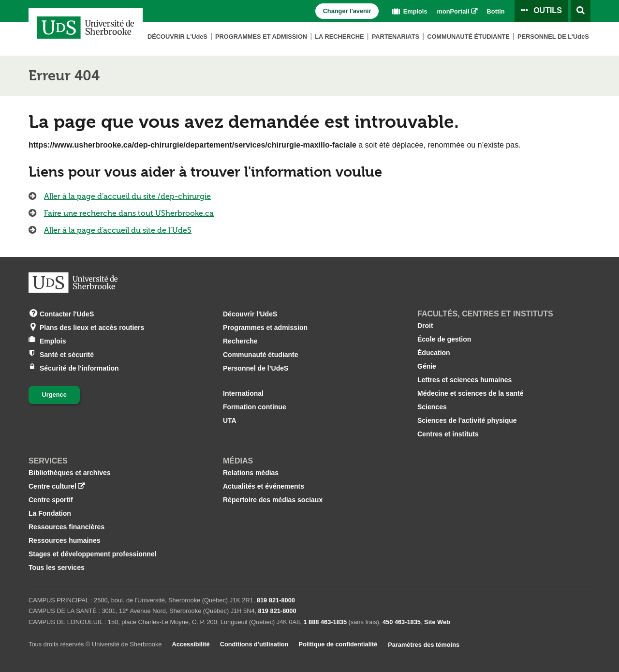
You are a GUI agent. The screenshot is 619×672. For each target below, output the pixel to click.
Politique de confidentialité (338, 644)
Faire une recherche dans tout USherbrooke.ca (129, 213)
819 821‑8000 (276, 600)
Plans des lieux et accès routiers (92, 327)
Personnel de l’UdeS (256, 368)
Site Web (437, 622)
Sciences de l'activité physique (467, 420)
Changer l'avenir (347, 11)
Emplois (409, 11)
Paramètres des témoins (424, 645)
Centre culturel (52, 486)
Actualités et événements (264, 486)
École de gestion (444, 339)
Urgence (54, 395)
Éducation (434, 353)
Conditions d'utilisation (254, 644)
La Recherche (339, 37)
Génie (427, 366)
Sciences (432, 407)
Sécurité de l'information (79, 367)
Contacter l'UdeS (67, 313)
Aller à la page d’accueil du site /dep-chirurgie (127, 196)
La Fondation (50, 513)
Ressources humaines (65, 540)
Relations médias (251, 473)
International (243, 393)
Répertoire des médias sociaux (273, 500)
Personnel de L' (553, 37)
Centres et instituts (448, 434)
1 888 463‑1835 (325, 622)
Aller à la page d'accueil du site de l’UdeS (118, 230)
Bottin (496, 11)
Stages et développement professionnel (93, 554)
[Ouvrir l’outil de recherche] (581, 11)
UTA (230, 420)
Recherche (240, 341)
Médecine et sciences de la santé (470, 393)
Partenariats (396, 37)
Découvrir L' (177, 37)
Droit (425, 326)
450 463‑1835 (402, 622)
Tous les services (57, 567)
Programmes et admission (261, 37)
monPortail (453, 11)
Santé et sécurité (67, 354)
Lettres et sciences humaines (464, 380)
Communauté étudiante (468, 37)
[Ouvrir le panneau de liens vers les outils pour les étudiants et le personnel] (541, 11)
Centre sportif (51, 500)
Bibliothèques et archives (70, 473)
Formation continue (255, 407)
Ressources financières (66, 527)
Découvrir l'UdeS (250, 314)
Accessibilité (191, 644)
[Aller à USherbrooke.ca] (73, 283)
